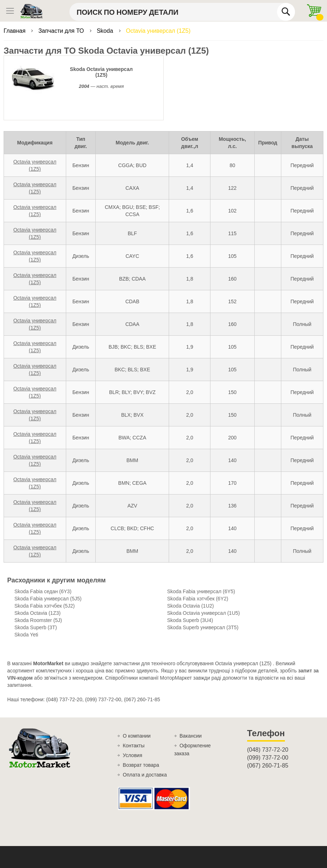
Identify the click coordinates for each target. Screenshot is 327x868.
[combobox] (182, 12)
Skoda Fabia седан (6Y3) (43, 591)
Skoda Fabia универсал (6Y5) (201, 591)
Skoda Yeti (26, 635)
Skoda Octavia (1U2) (191, 606)
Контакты (133, 746)
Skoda (106, 31)
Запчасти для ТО (62, 31)
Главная (15, 31)
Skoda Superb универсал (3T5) (203, 627)
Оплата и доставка (145, 775)
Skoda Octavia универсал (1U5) (204, 613)
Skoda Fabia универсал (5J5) (48, 599)
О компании (137, 736)
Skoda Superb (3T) (36, 627)
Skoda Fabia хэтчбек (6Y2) (198, 599)
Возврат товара (141, 765)
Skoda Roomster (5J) (38, 620)
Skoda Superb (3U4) (190, 620)
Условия (132, 755)
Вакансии (191, 736)
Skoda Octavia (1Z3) (37, 613)
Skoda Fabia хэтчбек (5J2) (45, 606)
